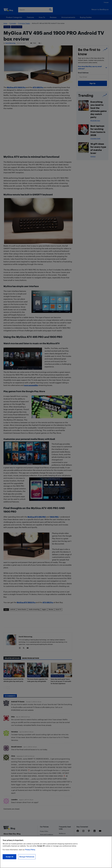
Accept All (9, 857)
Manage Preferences (27, 857)
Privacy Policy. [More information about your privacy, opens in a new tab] (30, 850)
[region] (56, 852)
